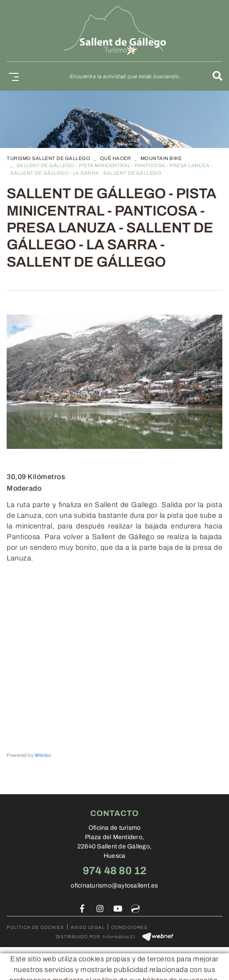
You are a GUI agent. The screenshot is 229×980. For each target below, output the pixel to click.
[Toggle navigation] (12, 76)
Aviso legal (88, 927)
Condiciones (129, 927)
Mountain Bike (161, 158)
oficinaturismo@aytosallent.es (114, 886)
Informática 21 (119, 937)
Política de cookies (35, 927)
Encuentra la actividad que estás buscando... (126, 76)
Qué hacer (116, 158)
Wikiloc (43, 755)
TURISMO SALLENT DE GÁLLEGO (48, 158)
